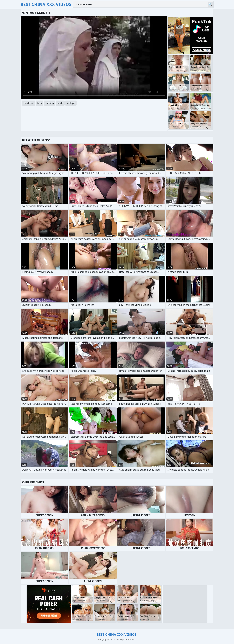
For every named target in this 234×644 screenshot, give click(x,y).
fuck (40, 103)
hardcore (29, 103)
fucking (50, 103)
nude (60, 103)
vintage (71, 103)
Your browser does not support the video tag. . (94, 58)
